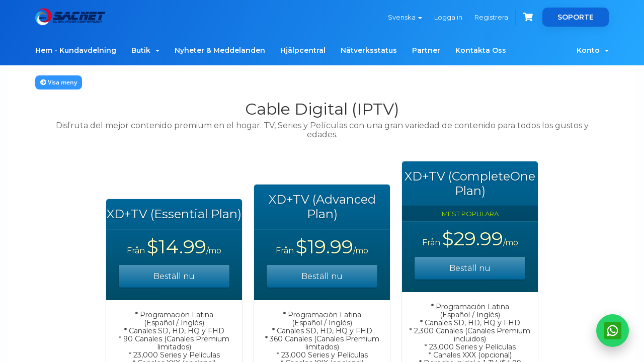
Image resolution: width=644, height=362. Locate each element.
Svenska (405, 17)
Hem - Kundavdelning (76, 50)
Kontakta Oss (481, 50)
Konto (593, 50)
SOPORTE (576, 17)
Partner (426, 50)
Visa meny (59, 82)
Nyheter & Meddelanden (220, 50)
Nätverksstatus (369, 50)
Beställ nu (174, 276)
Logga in (448, 17)
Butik (145, 50)
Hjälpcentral (303, 50)
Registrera (491, 17)
